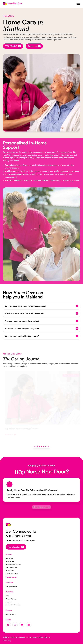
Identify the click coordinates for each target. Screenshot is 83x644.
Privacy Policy (7, 641)
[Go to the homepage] (8, 525)
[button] (78, 4)
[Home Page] (13, 4)
